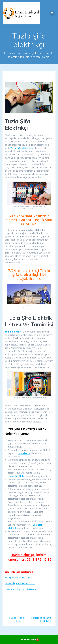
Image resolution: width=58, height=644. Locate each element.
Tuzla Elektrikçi (23, 555)
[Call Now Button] (29, 639)
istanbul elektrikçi (16, 476)
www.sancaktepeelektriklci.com (20, 589)
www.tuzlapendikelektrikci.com (20, 583)
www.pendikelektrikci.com (17, 578)
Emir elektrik (24, 453)
